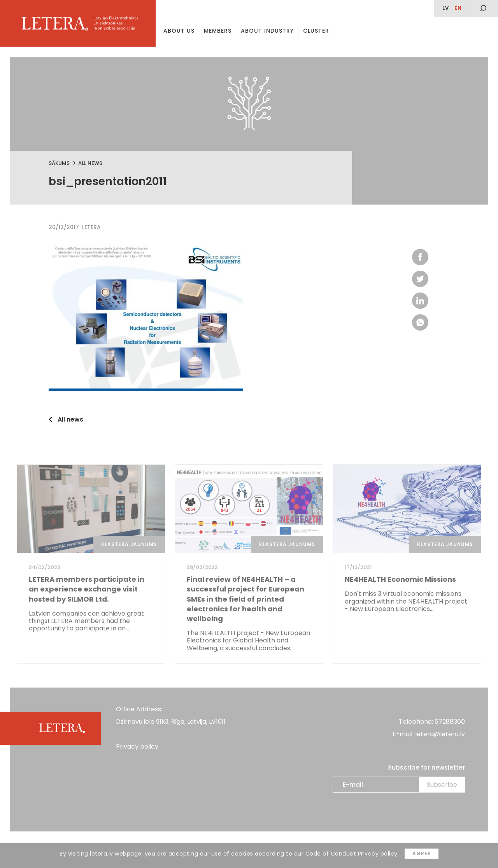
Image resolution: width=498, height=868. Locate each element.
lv (446, 8)
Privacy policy (137, 746)
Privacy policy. (379, 854)
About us (179, 31)
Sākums (59, 163)
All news (90, 163)
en (458, 8)
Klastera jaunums (129, 544)
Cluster (316, 31)
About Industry (267, 31)
